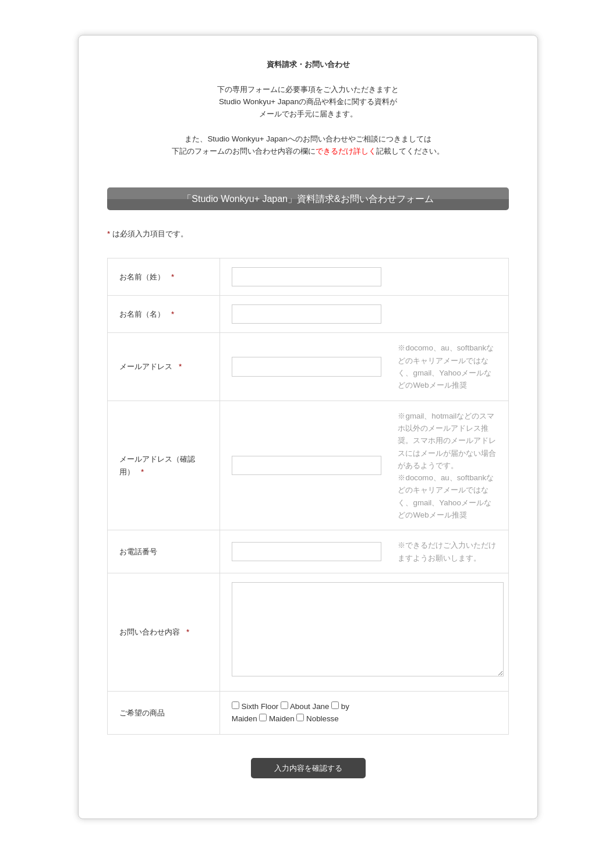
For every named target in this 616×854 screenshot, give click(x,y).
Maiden (278, 719)
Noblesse (317, 719)
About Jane (306, 706)
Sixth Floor (256, 706)
